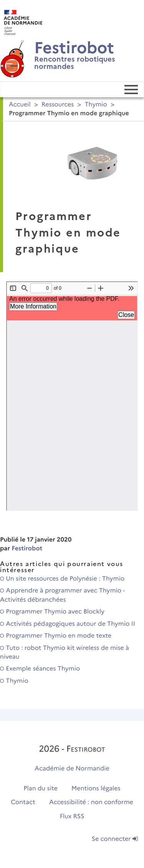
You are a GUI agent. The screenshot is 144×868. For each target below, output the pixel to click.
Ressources (58, 105)
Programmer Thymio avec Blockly (52, 612)
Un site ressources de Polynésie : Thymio (62, 579)
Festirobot (27, 549)
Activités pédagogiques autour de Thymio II (68, 624)
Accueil (20, 105)
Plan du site (40, 789)
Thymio (96, 105)
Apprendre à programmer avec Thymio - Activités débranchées (62, 595)
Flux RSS (72, 817)
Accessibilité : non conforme (91, 802)
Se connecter (115, 839)
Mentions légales (96, 789)
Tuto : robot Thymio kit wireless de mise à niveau (65, 653)
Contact (23, 802)
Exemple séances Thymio (40, 669)
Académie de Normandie (72, 769)
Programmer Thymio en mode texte (56, 636)
